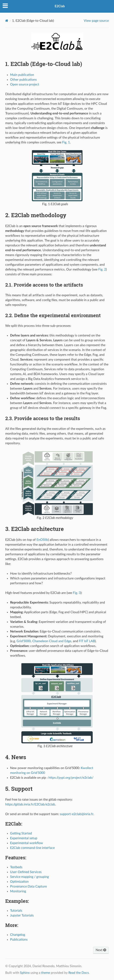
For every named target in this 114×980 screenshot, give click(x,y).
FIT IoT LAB (87, 641)
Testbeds (16, 867)
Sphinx (25, 973)
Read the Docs (79, 973)
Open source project (25, 84)
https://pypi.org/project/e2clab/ (71, 778)
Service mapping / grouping (29, 877)
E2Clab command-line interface (32, 848)
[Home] (7, 21)
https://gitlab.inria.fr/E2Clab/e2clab (30, 804)
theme (46, 973)
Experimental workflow (27, 843)
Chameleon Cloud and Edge (52, 641)
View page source (96, 21)
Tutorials (16, 911)
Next (101, 950)
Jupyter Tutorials (22, 915)
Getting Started (21, 833)
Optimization (19, 882)
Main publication (22, 75)
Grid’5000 (24, 641)
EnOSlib (42, 540)
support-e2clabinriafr (76, 814)
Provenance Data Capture (28, 886)
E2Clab (60, 6)
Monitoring (18, 891)
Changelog (18, 935)
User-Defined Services (26, 872)
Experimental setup (24, 838)
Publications (19, 940)
